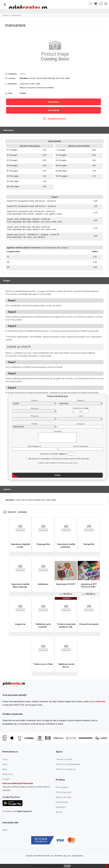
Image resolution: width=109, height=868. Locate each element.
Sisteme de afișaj (64, 797)
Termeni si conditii (64, 759)
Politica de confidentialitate (68, 764)
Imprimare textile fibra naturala (20, 585)
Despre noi (8, 774)
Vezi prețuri (53, 102)
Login (5, 759)
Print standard (62, 787)
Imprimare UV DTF (66, 584)
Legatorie (20, 624)
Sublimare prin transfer (43, 625)
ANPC (5, 830)
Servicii (6, 15)
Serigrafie (89, 544)
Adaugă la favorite (54, 119)
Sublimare (43, 584)
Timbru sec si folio (43, 664)
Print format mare (64, 792)
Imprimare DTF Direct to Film (89, 585)
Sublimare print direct (66, 665)
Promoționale (62, 802)
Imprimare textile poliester (66, 545)
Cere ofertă (53, 110)
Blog (5, 769)
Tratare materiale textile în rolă (66, 625)
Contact (6, 779)
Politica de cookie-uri (66, 769)
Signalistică (61, 807)
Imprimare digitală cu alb (20, 545)
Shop (5, 764)
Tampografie (43, 544)
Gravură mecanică (89, 624)
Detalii (67, 866)
